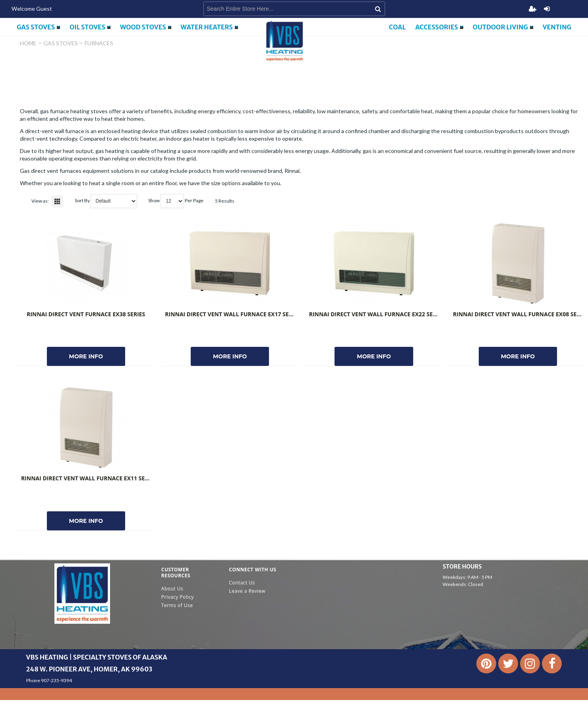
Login (547, 9)
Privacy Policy (178, 597)
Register (532, 9)
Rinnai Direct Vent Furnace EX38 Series (86, 314)
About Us (172, 589)
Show (154, 200)
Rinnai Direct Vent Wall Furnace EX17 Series (233, 314)
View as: (40, 201)
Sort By (82, 200)
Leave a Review (247, 591)
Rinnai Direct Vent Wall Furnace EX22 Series (377, 314)
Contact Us (242, 583)
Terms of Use (177, 605)
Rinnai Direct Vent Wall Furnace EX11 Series (89, 478)
